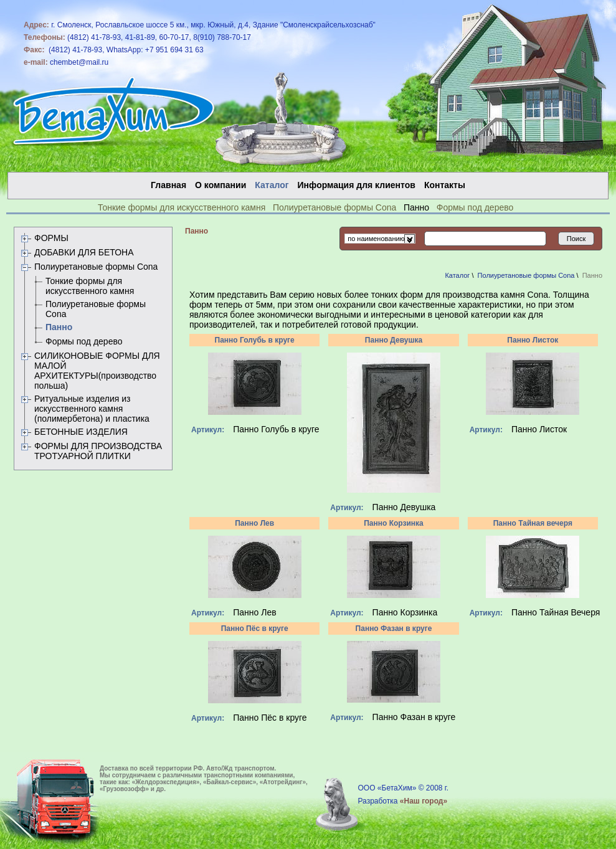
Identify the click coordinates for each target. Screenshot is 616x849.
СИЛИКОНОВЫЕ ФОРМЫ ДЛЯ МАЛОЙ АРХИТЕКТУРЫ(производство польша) (97, 371)
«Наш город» (424, 801)
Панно (59, 327)
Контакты (445, 185)
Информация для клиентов (357, 185)
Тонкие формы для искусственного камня (182, 207)
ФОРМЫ (51, 238)
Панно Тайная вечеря (533, 523)
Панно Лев (254, 523)
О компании (220, 185)
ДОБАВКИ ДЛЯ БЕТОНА (84, 252)
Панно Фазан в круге (394, 628)
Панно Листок (533, 340)
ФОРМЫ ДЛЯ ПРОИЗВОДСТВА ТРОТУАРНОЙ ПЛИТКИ (98, 451)
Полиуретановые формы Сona (334, 207)
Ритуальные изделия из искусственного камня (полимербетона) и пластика (92, 409)
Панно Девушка (394, 340)
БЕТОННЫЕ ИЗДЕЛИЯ (81, 432)
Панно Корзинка (394, 523)
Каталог (457, 275)
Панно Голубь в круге (255, 340)
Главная (168, 185)
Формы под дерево (475, 207)
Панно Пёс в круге (255, 628)
